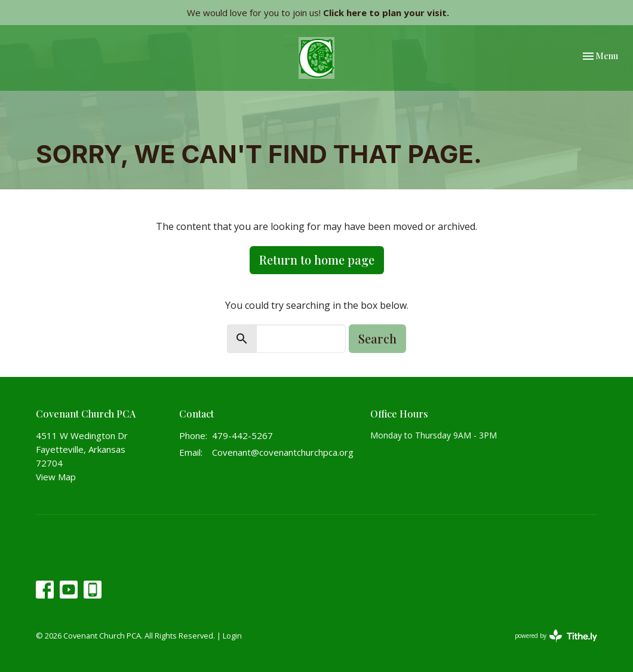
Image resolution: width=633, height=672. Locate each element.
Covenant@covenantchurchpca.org (283, 452)
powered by (556, 636)
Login (232, 636)
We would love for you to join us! (318, 13)
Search (377, 338)
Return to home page (317, 260)
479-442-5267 (242, 435)
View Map (56, 477)
